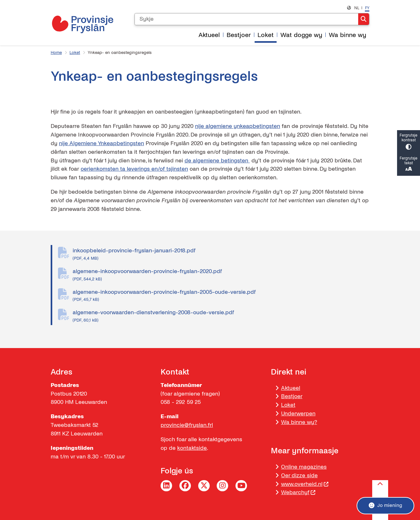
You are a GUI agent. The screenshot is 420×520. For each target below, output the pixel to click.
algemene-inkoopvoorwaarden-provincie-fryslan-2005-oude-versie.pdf (221, 296)
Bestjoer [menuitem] (239, 35)
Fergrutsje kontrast (409, 142)
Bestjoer (292, 396)
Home (56, 53)
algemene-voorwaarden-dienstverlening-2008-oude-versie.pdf (221, 316)
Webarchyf (298, 492)
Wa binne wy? (299, 422)
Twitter (204, 486)
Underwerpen (298, 414)
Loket (75, 53)
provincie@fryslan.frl (187, 425)
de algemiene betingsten (217, 161)
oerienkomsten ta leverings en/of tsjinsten (134, 169)
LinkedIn (166, 486)
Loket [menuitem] (266, 35)
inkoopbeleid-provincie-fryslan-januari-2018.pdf (221, 255)
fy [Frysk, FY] (367, 8)
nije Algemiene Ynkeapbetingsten (101, 143)
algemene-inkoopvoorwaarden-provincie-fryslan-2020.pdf (221, 275)
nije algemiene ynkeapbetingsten (238, 126)
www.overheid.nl (305, 484)
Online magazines (304, 467)
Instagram (222, 486)
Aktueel (291, 388)
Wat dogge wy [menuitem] (301, 35)
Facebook (185, 486)
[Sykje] (246, 19)
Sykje (364, 19)
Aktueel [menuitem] (209, 35)
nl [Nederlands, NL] (357, 8)
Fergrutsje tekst (409, 164)
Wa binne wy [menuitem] (348, 35)
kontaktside (192, 448)
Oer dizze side (299, 475)
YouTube (241, 486)
